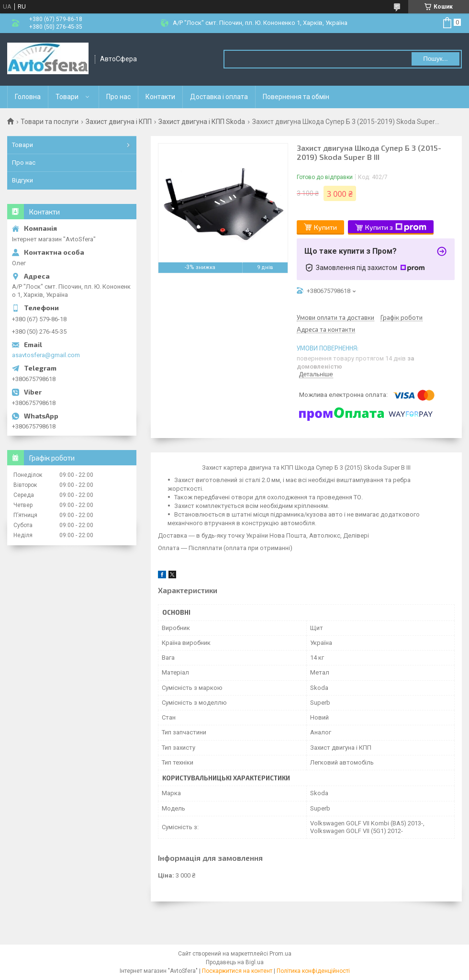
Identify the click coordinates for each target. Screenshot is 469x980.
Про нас (118, 97)
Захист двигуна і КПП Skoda (202, 122)
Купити (325, 227)
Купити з (396, 227)
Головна (28, 97)
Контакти (160, 97)
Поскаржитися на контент (237, 971)
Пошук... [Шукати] (435, 59)
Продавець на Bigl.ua (235, 962)
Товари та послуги (50, 122)
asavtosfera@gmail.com (46, 355)
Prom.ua (280, 954)
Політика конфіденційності (313, 971)
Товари (67, 97)
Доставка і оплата (219, 97)
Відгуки (22, 180)
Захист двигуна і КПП (119, 122)
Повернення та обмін (296, 97)
